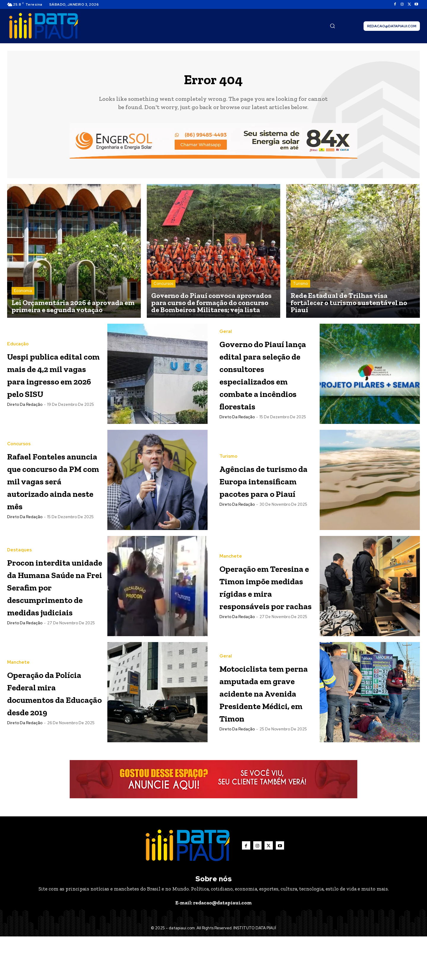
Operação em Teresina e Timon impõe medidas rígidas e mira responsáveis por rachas (267, 603)
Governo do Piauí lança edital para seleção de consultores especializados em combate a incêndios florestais (266, 384)
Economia (23, 294)
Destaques (19, 555)
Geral (226, 329)
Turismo (300, 287)
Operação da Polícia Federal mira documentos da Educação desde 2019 (50, 723)
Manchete (231, 560)
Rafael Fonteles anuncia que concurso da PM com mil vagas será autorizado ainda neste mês (51, 497)
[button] (332, 26)
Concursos (163, 287)
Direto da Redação (25, 414)
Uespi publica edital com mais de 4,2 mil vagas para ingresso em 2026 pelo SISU (54, 377)
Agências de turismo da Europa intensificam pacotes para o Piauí (259, 497)
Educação (18, 341)
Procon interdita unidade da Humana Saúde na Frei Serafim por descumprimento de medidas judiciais (55, 610)
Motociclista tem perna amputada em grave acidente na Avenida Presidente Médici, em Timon (266, 729)
